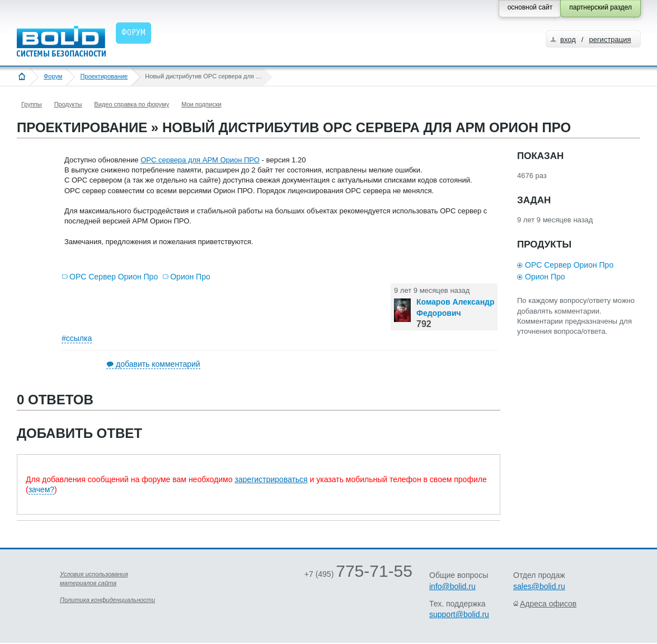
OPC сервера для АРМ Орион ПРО (200, 160)
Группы (32, 104)
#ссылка (77, 338)
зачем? (41, 489)
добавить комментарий (158, 364)
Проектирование (104, 76)
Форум (53, 76)
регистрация (610, 39)
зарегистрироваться (271, 479)
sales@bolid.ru (539, 586)
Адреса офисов (548, 604)
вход (568, 39)
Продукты (68, 104)
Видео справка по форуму (132, 104)
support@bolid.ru (459, 614)
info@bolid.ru (452, 586)
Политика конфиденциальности (107, 600)
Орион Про (190, 277)
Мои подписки (201, 104)
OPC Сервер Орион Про (114, 277)
